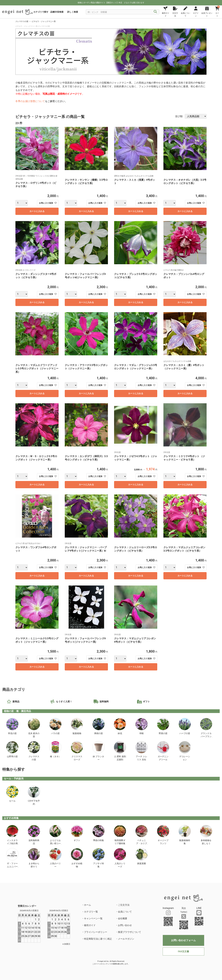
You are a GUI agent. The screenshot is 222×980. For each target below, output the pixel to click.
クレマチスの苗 (22, 21)
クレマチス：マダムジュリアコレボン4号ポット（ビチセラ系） (135, 640)
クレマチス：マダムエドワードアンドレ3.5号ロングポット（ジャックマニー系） (37, 369)
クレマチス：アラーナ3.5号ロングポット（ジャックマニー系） (86, 367)
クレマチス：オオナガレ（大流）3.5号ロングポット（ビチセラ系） (185, 182)
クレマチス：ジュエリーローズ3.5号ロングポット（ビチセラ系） (136, 549)
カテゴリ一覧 (91, 912)
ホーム (87, 905)
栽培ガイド (90, 925)
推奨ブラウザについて (129, 932)
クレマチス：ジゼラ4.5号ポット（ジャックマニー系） (136, 458)
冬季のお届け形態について (30, 101)
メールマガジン (126, 939)
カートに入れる (37, 211)
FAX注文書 (183, 951)
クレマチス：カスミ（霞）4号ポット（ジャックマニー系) (184, 367)
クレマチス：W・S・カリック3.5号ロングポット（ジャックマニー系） (36, 458)
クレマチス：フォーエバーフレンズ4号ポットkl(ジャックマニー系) (85, 276)
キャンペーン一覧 (93, 918)
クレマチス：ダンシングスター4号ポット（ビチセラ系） (36, 276)
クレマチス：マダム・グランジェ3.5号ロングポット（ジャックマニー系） (136, 367)
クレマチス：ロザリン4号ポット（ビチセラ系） (36, 185)
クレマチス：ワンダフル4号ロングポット (36, 549)
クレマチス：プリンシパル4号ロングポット (184, 276)
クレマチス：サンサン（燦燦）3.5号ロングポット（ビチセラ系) (86, 182)
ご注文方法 (124, 905)
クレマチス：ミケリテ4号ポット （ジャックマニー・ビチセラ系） (184, 458)
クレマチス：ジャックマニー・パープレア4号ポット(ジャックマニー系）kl (86, 549)
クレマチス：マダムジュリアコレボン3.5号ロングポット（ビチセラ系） (184, 549)
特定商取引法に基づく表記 (98, 939)
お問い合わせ (125, 925)
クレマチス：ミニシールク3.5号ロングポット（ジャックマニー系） (37, 640)
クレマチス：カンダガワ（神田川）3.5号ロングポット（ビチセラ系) (86, 458)
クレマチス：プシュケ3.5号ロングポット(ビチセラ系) (136, 276)
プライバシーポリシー (96, 932)
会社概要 (123, 918)
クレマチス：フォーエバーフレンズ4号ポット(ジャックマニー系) (85, 640)
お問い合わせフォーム (183, 940)
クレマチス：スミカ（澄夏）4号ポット (135, 182)
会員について (125, 912)
